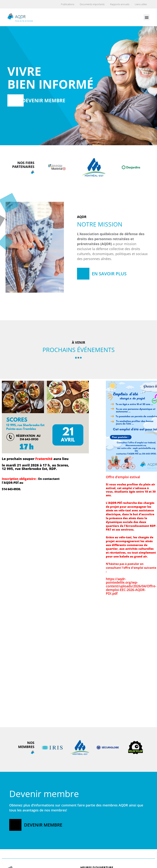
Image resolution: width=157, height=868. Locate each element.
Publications (68, 4)
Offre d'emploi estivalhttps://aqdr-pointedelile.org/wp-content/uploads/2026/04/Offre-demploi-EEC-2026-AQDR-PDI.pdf (131, 535)
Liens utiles (141, 4)
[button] (147, 17)
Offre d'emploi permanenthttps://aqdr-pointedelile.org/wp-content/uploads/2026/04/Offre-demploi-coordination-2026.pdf (27, 728)
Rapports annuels (120, 4)
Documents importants (92, 4)
